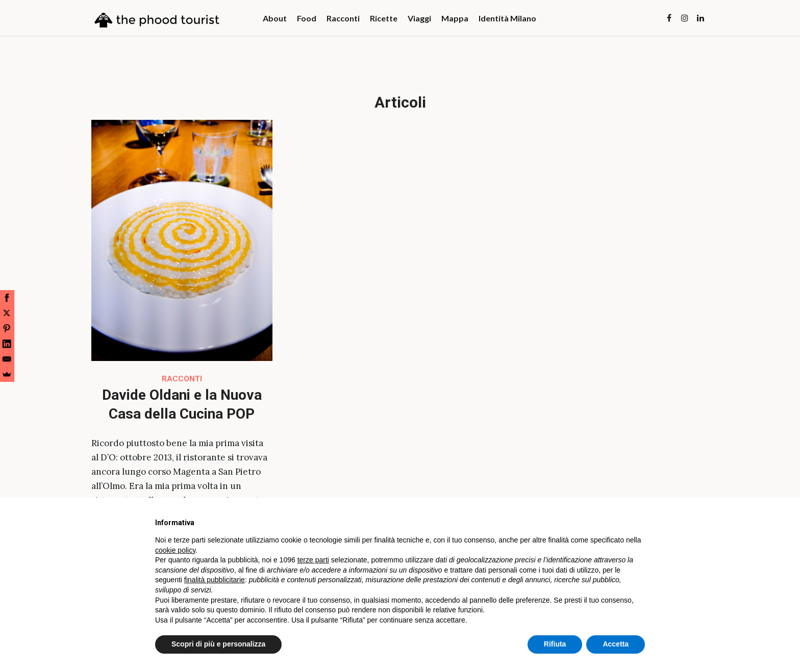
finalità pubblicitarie (215, 580)
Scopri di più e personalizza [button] (218, 644)
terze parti (313, 560)
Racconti (182, 379)
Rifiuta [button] (555, 644)
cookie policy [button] (175, 550)
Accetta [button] (616, 644)
